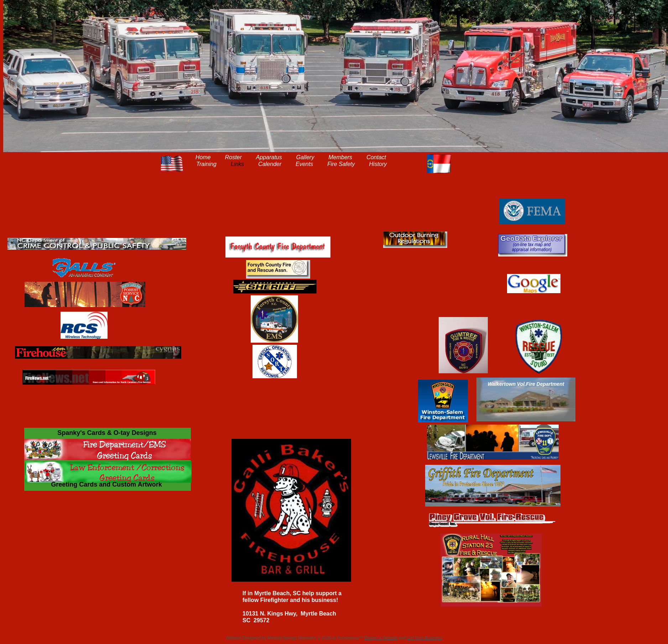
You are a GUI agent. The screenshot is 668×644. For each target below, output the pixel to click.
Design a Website (381, 638)
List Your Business (425, 638)
